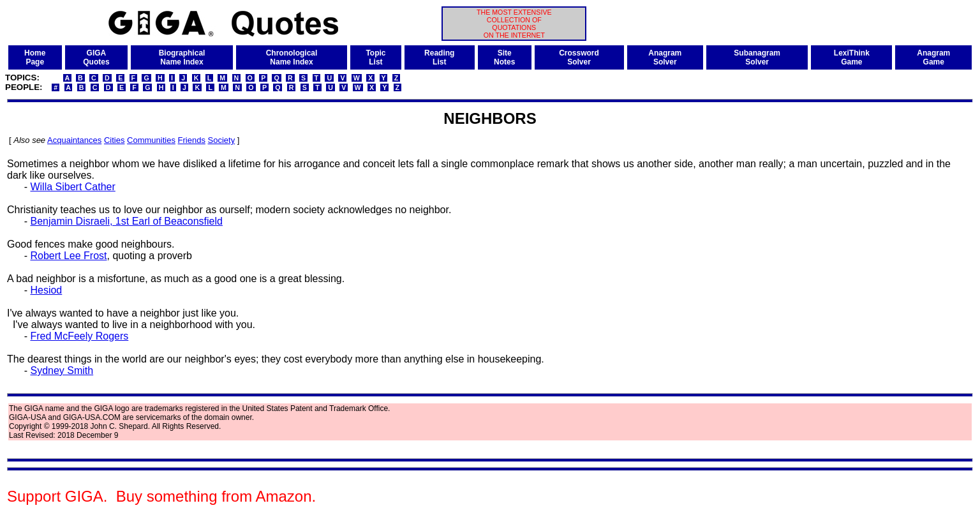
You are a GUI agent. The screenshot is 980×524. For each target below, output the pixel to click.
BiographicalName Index (182, 57)
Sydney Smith (62, 371)
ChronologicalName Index (292, 57)
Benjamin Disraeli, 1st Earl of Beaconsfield (126, 221)
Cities (115, 140)
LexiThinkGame (852, 57)
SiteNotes (504, 57)
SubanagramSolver (757, 57)
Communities (151, 140)
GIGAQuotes (96, 57)
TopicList (375, 57)
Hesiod (46, 290)
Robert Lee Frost (68, 256)
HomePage (35, 57)
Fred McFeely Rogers (79, 336)
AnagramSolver (665, 57)
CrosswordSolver (579, 57)
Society (222, 140)
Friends (192, 140)
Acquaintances (74, 140)
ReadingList (439, 57)
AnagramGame (933, 57)
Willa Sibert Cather (72, 187)
